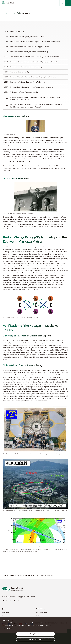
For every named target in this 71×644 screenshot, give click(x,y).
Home (4, 575)
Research (13, 575)
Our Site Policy (8, 628)
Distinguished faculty (28, 575)
